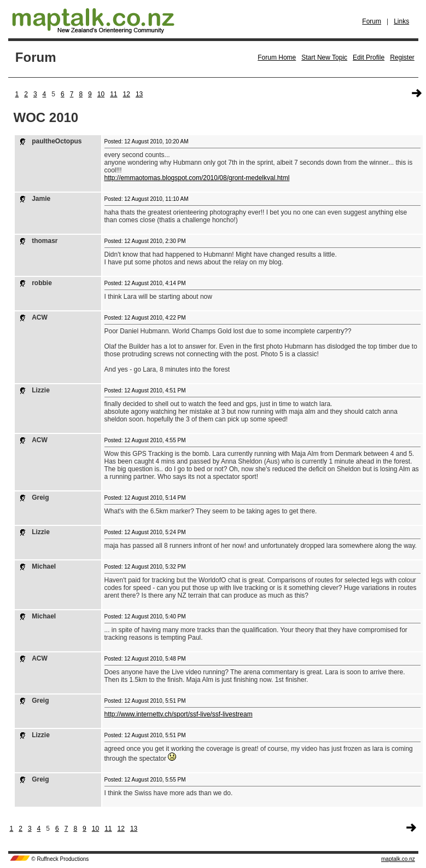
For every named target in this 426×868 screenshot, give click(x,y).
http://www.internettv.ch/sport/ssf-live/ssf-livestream (179, 714)
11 (113, 94)
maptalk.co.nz (398, 859)
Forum (372, 21)
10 (101, 94)
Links (401, 21)
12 (127, 94)
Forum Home (277, 57)
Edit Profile (369, 57)
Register (402, 57)
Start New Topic (324, 57)
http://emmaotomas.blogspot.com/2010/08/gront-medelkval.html (197, 178)
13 (139, 94)
